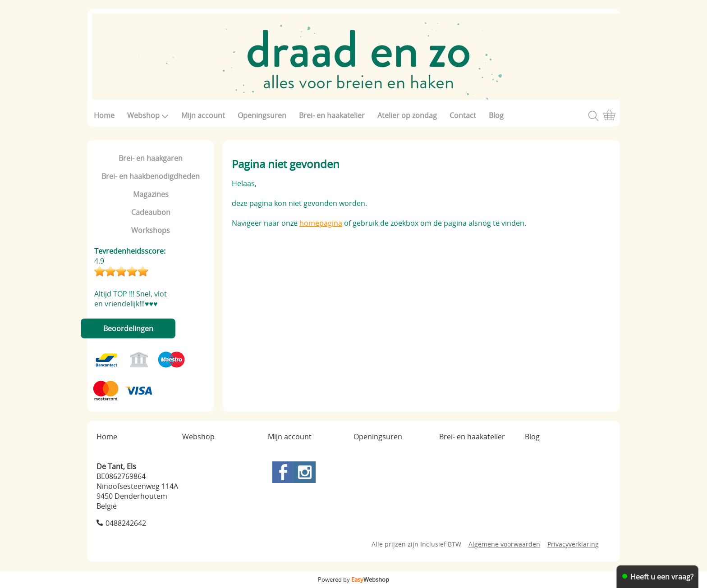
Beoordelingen (128, 328)
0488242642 (126, 523)
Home (104, 115)
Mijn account (203, 115)
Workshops (151, 230)
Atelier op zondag (407, 115)
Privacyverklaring (573, 544)
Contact (463, 115)
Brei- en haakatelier (332, 115)
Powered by (353, 579)
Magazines (151, 194)
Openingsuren (262, 115)
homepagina (321, 223)
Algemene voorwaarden (504, 544)
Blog (496, 115)
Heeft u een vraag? (662, 577)
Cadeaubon (151, 212)
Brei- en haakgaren (151, 158)
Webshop (148, 115)
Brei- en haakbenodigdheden (151, 176)
